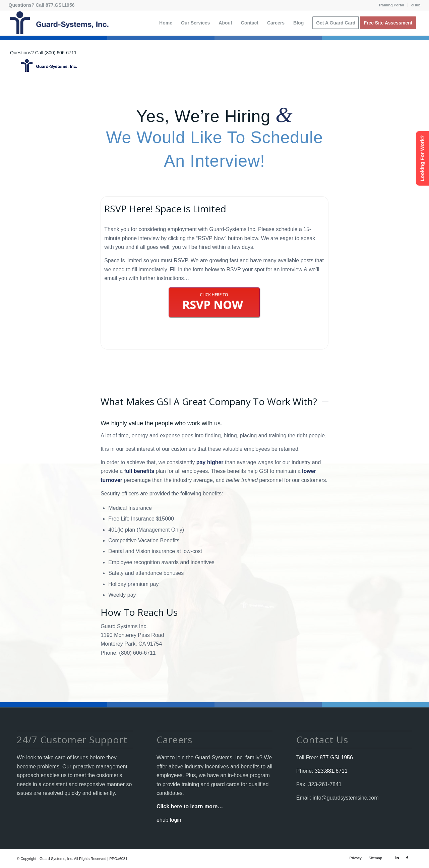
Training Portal (391, 5)
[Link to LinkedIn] (397, 858)
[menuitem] (391, 5)
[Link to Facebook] (407, 858)
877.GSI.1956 (60, 5)
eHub (416, 5)
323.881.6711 (330, 771)
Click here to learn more (187, 806)
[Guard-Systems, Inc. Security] (59, 23)
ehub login (169, 820)
